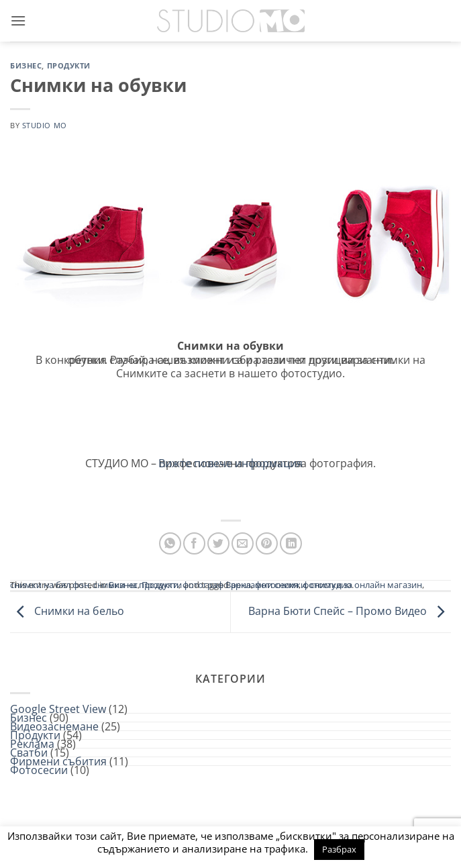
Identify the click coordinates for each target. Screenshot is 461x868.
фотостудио (327, 585)
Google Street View (58, 709)
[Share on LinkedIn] (291, 543)
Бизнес (26, 65)
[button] (18, 20)
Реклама (32, 744)
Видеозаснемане (54, 726)
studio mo (45, 125)
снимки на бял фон (50, 585)
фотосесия (277, 585)
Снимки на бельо (67, 611)
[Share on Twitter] (218, 543)
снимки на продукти (136, 585)
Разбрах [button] (339, 849)
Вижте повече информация (230, 463)
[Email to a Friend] (243, 543)
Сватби (29, 753)
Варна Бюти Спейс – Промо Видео (350, 611)
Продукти (69, 65)
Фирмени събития (58, 761)
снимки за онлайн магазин (366, 585)
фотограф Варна (217, 585)
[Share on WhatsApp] (170, 543)
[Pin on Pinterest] (267, 543)
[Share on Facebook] (194, 543)
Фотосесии (39, 770)
